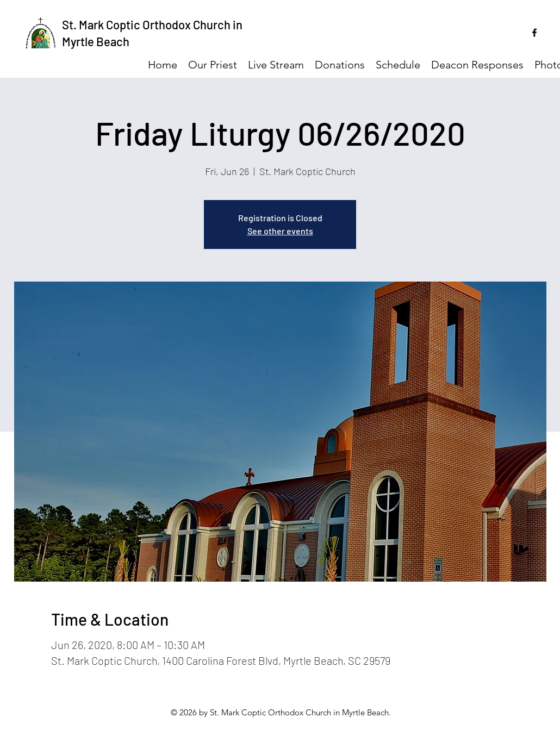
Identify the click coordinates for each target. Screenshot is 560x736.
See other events (280, 231)
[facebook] (534, 33)
